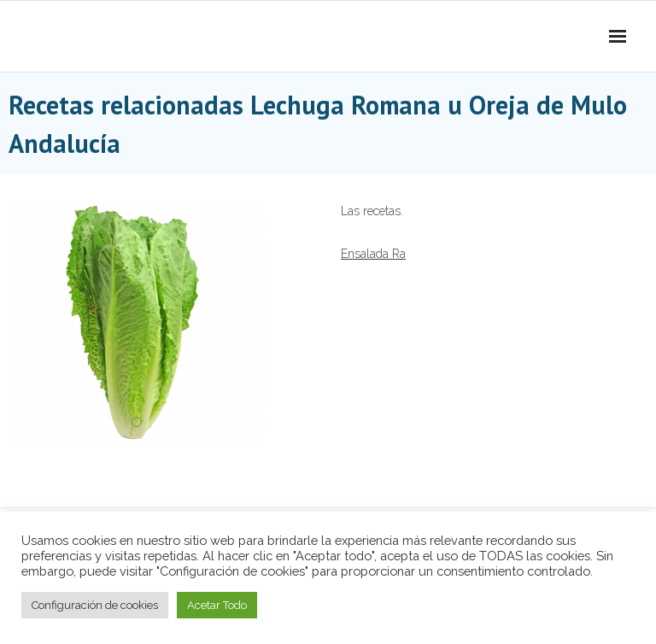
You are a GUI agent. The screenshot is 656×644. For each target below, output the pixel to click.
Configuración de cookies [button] (95, 605)
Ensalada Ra (373, 254)
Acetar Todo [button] (217, 605)
